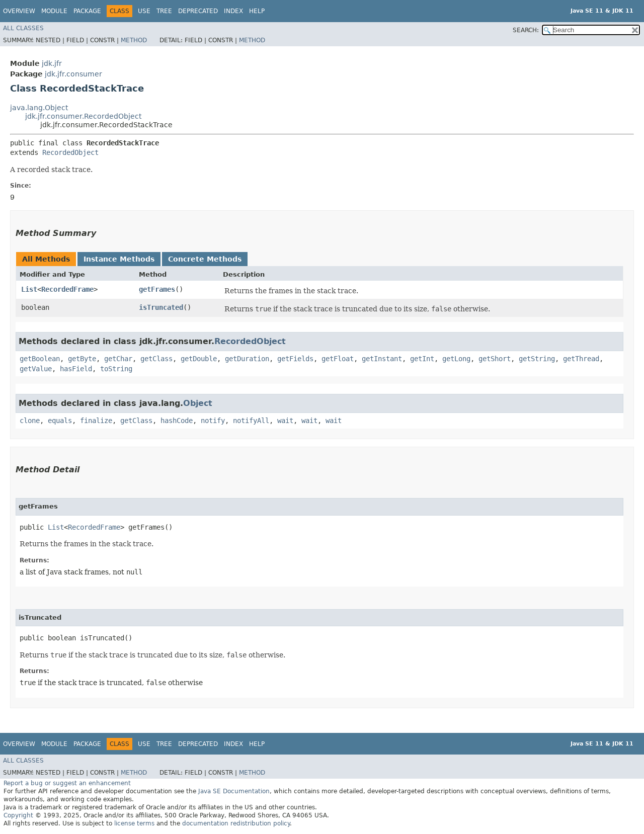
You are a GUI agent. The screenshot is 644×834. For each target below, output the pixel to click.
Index (233, 11)
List (29, 289)
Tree (164, 11)
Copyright (18, 815)
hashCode (177, 421)
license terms (134, 823)
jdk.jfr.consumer (73, 74)
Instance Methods (119, 259)
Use (144, 11)
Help (257, 11)
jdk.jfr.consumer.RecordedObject (83, 116)
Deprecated (198, 11)
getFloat (338, 359)
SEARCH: (526, 30)
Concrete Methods (205, 259)
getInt (422, 359)
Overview (19, 11)
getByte (82, 359)
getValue (36, 369)
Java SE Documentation (234, 791)
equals (60, 421)
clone (30, 421)
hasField (76, 369)
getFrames (157, 289)
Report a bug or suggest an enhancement (67, 783)
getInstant (382, 359)
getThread (581, 359)
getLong (456, 359)
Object (198, 403)
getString (537, 359)
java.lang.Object (39, 108)
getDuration (247, 359)
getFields (295, 359)
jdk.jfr (52, 63)
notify (213, 421)
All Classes (23, 28)
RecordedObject (70, 152)
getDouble (199, 359)
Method (134, 40)
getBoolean (40, 359)
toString (116, 369)
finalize (96, 421)
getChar (118, 359)
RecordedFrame (67, 289)
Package (87, 11)
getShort (495, 359)
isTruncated (161, 307)
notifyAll (251, 421)
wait (285, 421)
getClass (156, 359)
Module (54, 11)
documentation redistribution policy (236, 823)
